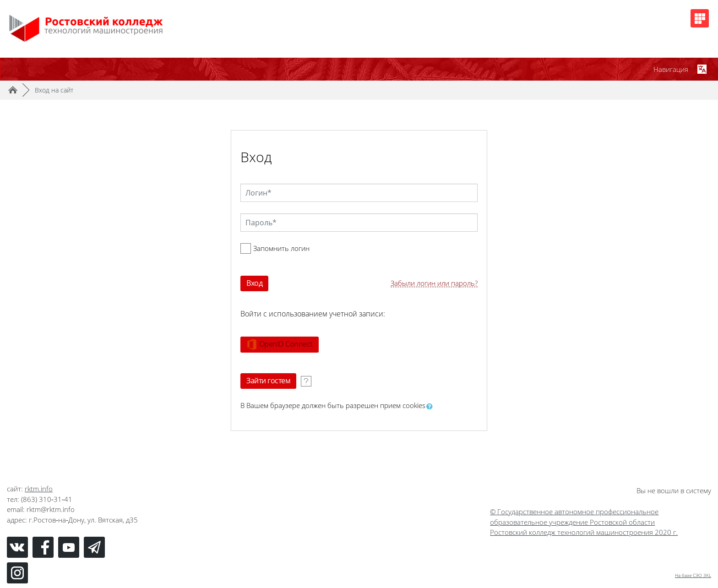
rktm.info (39, 489)
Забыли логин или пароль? (434, 283)
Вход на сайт (54, 90)
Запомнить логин (281, 248)
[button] (431, 406)
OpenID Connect (280, 345)
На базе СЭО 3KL (693, 575)
